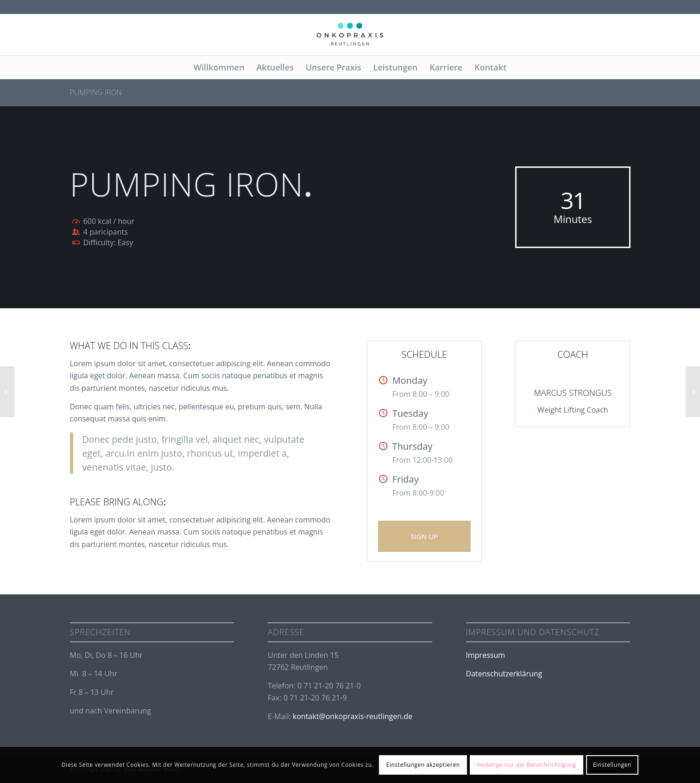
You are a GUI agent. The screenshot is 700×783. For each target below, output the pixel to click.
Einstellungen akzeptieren (423, 765)
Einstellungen (612, 765)
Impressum (486, 655)
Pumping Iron (96, 92)
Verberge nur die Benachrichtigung (527, 765)
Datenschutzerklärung (504, 674)
